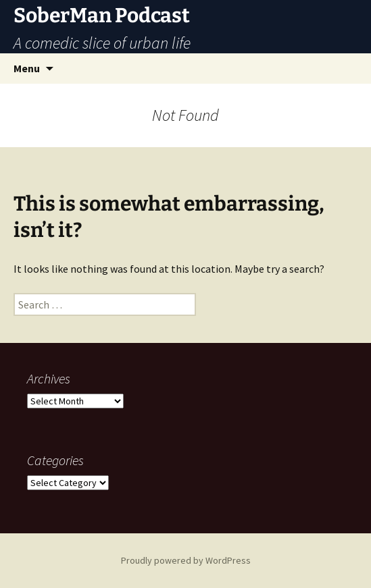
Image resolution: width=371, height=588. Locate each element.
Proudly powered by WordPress (186, 560)
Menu (27, 68)
